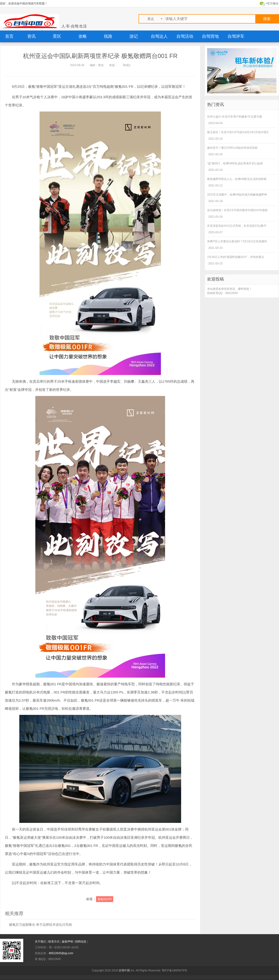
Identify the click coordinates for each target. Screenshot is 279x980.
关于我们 (41, 942)
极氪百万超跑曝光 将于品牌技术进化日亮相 (40, 925)
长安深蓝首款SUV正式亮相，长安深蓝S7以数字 (237, 226)
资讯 (31, 36)
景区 (57, 36)
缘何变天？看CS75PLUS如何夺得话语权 (232, 148)
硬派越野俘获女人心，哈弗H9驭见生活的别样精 (237, 179)
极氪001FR (105, 899)
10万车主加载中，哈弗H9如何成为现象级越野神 (237, 195)
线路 (108, 36)
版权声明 (68, 942)
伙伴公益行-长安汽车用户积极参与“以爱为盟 (235, 117)
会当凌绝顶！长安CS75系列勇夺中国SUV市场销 (237, 210)
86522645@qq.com (61, 953)
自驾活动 (185, 36)
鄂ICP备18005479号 (174, 970)
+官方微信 (272, 3)
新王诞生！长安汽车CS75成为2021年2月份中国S (238, 132)
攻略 (83, 36)
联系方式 (54, 942)
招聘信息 (81, 942)
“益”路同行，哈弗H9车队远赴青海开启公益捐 (235, 163)
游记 (134, 36)
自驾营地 (210, 36)
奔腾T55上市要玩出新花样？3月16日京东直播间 (237, 241)
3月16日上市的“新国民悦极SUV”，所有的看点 (236, 257)
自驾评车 (236, 36)
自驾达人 (159, 36)
